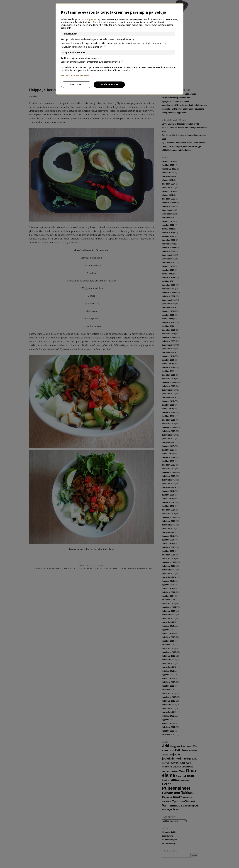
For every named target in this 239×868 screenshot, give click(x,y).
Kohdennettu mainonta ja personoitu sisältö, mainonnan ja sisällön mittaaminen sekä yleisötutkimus (114, 43)
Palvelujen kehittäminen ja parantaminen (84, 47)
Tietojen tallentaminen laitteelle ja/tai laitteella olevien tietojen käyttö (98, 39)
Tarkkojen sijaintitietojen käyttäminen (82, 58)
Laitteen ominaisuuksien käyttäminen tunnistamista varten (93, 62)
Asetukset (77, 85)
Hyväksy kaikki (109, 85)
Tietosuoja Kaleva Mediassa (75, 75)
